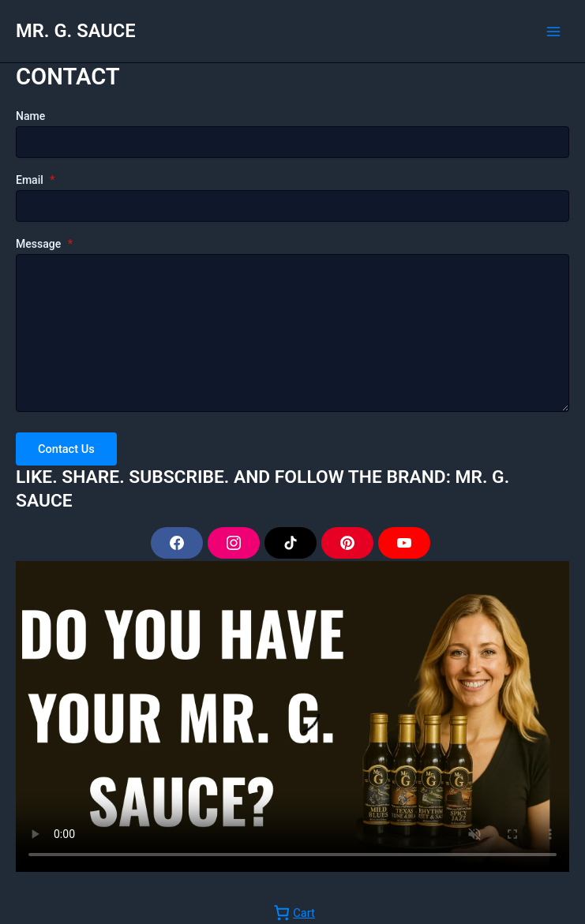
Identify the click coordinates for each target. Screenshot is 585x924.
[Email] (292, 206)
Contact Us (66, 449)
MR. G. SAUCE (76, 31)
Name (30, 116)
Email (36, 180)
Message (44, 244)
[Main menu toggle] (553, 31)
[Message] (292, 333)
